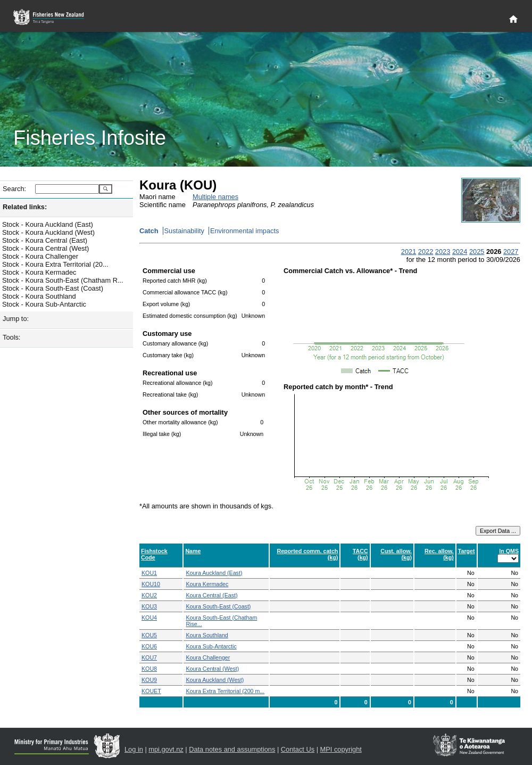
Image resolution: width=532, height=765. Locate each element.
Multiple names (215, 197)
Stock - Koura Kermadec (39, 272)
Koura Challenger (208, 657)
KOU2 (149, 595)
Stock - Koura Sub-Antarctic (44, 304)
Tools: (11, 337)
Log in (134, 749)
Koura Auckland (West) (215, 680)
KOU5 (149, 635)
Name (193, 551)
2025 (477, 252)
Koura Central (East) (211, 595)
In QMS (509, 551)
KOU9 (149, 680)
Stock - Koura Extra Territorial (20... (55, 264)
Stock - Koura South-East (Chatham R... (63, 280)
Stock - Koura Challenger (40, 256)
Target (467, 551)
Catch (149, 231)
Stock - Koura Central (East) (45, 240)
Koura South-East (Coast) (218, 606)
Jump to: (16, 319)
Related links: (25, 207)
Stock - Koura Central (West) (45, 248)
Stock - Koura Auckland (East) (48, 224)
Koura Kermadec (207, 584)
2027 (511, 252)
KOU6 (149, 646)
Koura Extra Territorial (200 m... (225, 691)
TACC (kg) (360, 554)
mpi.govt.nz (166, 749)
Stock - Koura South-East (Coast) (53, 288)
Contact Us (298, 749)
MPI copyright (341, 749)
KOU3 (149, 606)
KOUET (151, 691)
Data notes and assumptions (232, 749)
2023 (443, 252)
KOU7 (149, 657)
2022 (426, 252)
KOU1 (149, 573)
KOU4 (149, 618)
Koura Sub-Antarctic (211, 646)
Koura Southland (207, 635)
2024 (460, 252)
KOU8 (149, 669)
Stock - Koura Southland (39, 296)
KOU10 (151, 584)
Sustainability (184, 231)
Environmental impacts (244, 231)
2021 (409, 252)
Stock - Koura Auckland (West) (48, 232)
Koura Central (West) (212, 669)
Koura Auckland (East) (214, 573)
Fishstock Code (154, 554)
